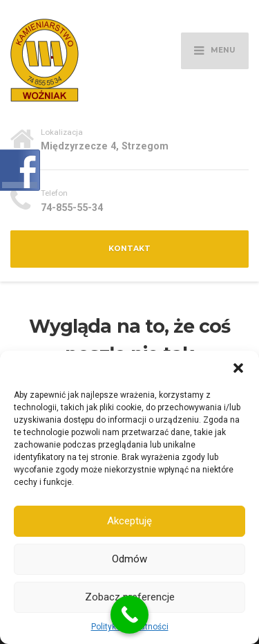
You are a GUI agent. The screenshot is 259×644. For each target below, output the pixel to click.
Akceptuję (129, 521)
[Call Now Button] (129, 615)
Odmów (129, 559)
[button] (238, 368)
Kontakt (129, 249)
